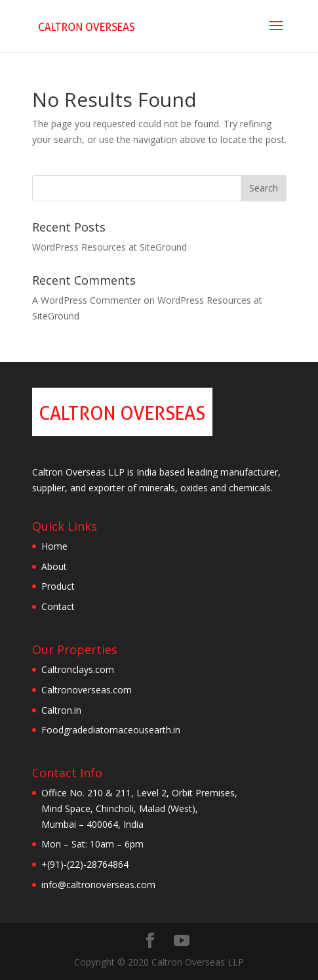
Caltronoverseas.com (87, 690)
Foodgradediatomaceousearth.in (111, 730)
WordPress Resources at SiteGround (109, 247)
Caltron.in (61, 710)
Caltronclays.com (78, 669)
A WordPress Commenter (87, 300)
